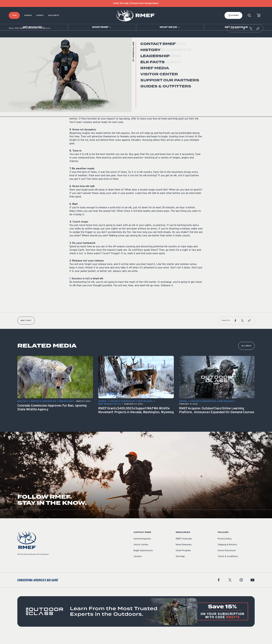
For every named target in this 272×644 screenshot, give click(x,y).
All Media (246, 355)
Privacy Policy (225, 548)
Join (14, 15)
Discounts (54, 15)
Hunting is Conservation (82, 72)
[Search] (249, 15)
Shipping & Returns (227, 553)
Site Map (180, 565)
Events (40, 15)
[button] (244, 37)
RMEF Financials (184, 548)
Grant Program (183, 559)
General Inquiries (142, 548)
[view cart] (259, 15)
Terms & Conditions (228, 565)
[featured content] (136, 620)
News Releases (184, 553)
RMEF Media (20, 37)
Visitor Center (141, 553)
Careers (138, 565)
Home (11, 37)
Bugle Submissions (143, 559)
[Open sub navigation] (34, 27)
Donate (28, 15)
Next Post (26, 329)
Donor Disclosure (227, 559)
